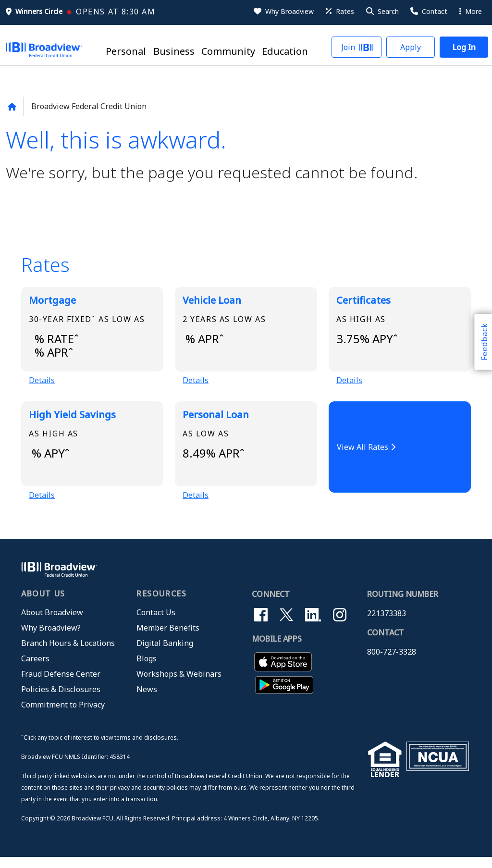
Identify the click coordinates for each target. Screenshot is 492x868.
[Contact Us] (428, 12)
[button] (382, 12)
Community (228, 52)
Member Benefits (168, 639)
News (147, 700)
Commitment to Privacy (63, 716)
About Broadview (52, 623)
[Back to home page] (12, 107)
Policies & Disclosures (61, 700)
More (471, 11)
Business (174, 52)
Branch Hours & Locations (68, 654)
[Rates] (339, 12)
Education (285, 52)
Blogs (147, 670)
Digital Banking (165, 654)
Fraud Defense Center (61, 685)
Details (42, 386)
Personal (126, 52)
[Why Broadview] (283, 12)
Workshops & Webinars (179, 685)
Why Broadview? (51, 639)
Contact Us (156, 623)
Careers (35, 670)
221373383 (387, 624)
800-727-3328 (392, 663)
